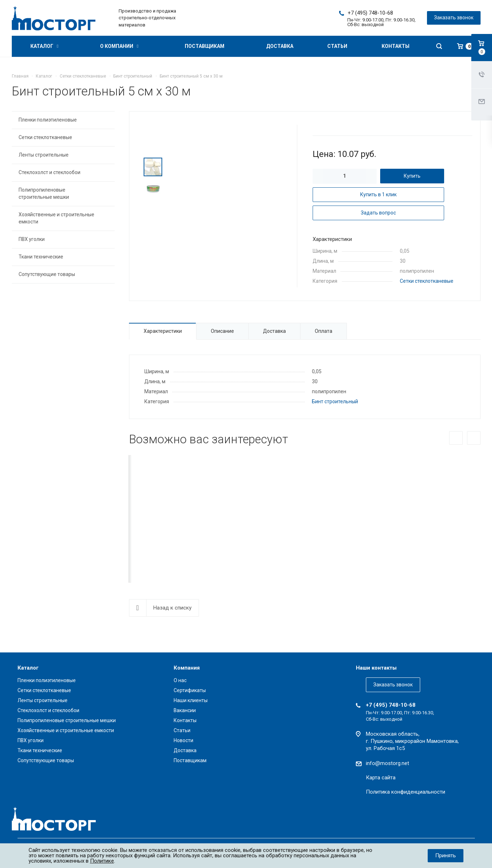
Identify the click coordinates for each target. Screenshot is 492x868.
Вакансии (185, 710)
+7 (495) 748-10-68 (370, 13)
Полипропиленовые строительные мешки (44, 193)
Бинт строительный (335, 401)
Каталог (44, 46)
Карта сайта (381, 778)
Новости (183, 740)
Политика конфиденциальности (406, 792)
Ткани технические (41, 257)
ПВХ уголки (32, 239)
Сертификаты (190, 690)
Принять (446, 855)
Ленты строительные (44, 155)
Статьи (337, 46)
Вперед (474, 438)
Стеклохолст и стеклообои (49, 172)
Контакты (396, 46)
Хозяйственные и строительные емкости (56, 218)
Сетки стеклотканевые (427, 281)
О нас (180, 680)
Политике (102, 861)
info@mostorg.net (387, 763)
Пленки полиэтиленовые (48, 120)
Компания (187, 668)
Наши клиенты (191, 700)
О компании (119, 46)
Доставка (280, 46)
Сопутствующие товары (47, 274)
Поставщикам (205, 46)
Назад (456, 438)
